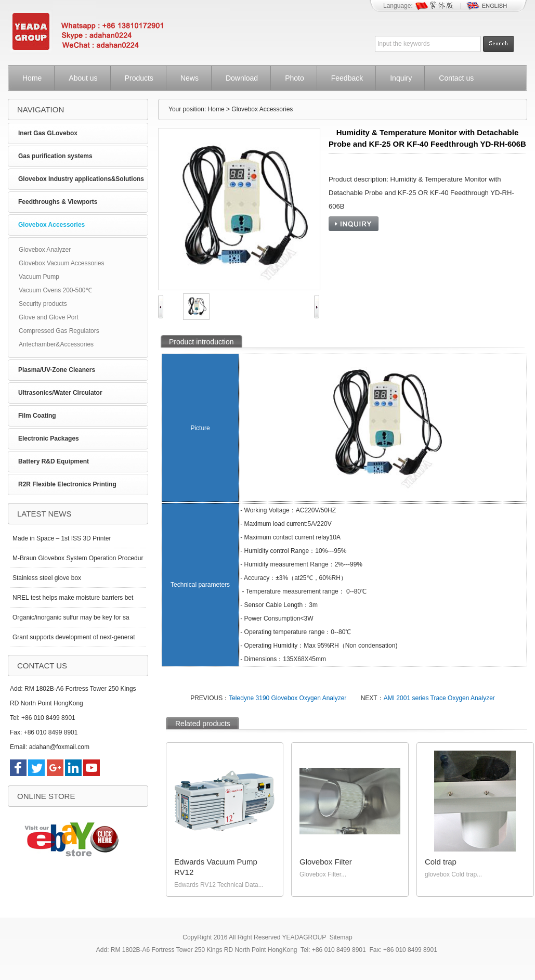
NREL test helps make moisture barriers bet (73, 598)
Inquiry (401, 78)
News (190, 78)
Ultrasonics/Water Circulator (60, 393)
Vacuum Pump (39, 277)
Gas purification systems (55, 156)
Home (32, 78)
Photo (295, 78)
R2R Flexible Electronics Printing (67, 484)
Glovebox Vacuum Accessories (62, 263)
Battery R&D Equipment (54, 461)
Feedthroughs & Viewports (58, 202)
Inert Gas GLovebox (48, 133)
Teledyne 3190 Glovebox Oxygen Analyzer (288, 698)
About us (83, 78)
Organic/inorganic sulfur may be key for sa (71, 617)
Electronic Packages (49, 439)
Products (139, 78)
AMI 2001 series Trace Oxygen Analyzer (439, 698)
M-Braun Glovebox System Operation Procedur (78, 558)
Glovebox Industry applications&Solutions (81, 179)
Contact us (456, 78)
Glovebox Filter (326, 862)
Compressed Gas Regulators (59, 331)
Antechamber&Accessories (56, 344)
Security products (43, 304)
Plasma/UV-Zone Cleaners (57, 370)
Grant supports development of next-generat (74, 637)
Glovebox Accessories (51, 225)
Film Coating (37, 416)
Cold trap (441, 862)
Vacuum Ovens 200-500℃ (55, 290)
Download (242, 78)
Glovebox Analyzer (45, 250)
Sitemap (341, 937)
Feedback (347, 78)
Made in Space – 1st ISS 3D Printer (62, 538)
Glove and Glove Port (49, 317)
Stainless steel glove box (47, 578)
